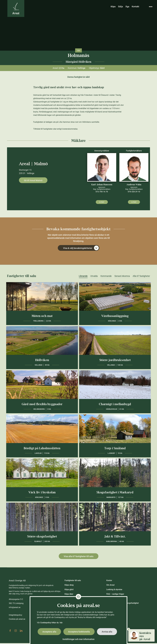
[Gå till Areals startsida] (17, 10)
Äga (127, 6)
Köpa (113, 6)
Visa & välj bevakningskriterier (81, 249)
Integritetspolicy (15, 616)
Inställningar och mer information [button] (78, 639)
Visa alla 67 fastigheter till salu (79, 557)
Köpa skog (69, 586)
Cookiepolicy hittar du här (51, 623)
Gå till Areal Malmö (33, 180)
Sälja (120, 6)
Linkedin (21, 631)
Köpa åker (69, 595)
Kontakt (135, 6)
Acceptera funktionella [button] (79, 632)
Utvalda (94, 277)
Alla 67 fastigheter (141, 277)
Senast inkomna (122, 277)
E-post (102, 202)
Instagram (16, 631)
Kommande (106, 277)
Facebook (10, 631)
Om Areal (110, 586)
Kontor (109, 581)
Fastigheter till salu (73, 581)
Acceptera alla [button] (49, 632)
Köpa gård (69, 590)
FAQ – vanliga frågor (115, 595)
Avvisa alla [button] (107, 632)
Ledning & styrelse (114, 590)
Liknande (83, 277)
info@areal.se (15, 608)
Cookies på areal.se (17, 620)
